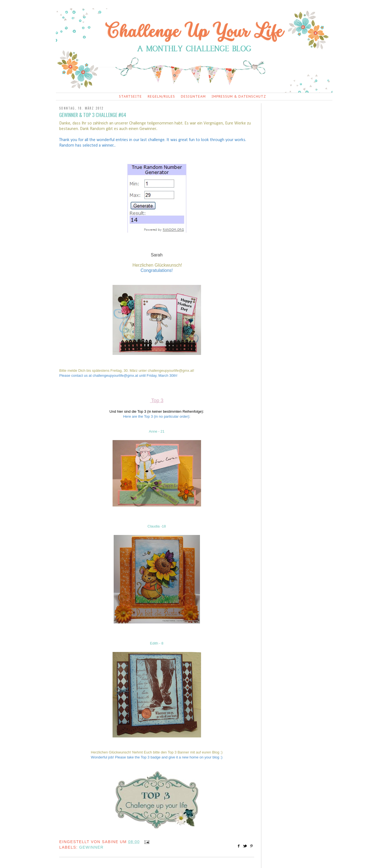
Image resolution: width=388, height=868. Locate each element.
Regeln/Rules (161, 96)
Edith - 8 (157, 643)
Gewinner (91, 847)
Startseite (130, 96)
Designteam (193, 96)
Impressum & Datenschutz (239, 96)
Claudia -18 (157, 526)
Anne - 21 (157, 431)
